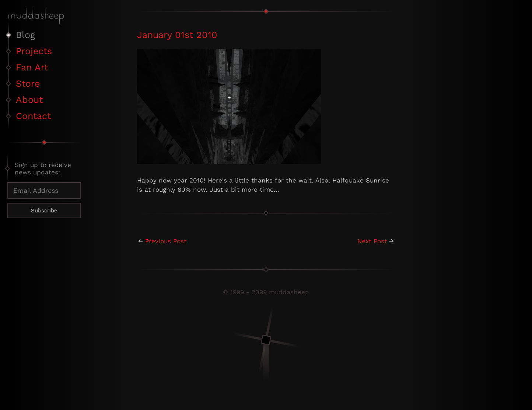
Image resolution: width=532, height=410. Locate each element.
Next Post (372, 241)
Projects (34, 51)
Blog (25, 35)
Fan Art (32, 67)
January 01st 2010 (177, 35)
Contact (33, 116)
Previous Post (166, 241)
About (29, 100)
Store (28, 84)
